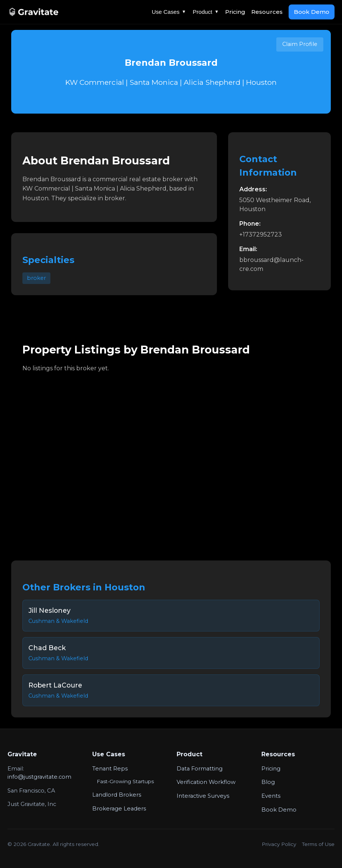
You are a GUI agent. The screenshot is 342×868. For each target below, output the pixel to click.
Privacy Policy (279, 844)
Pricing (235, 12)
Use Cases (169, 12)
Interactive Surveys (203, 796)
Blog (268, 782)
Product (206, 12)
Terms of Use (318, 844)
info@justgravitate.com (39, 777)
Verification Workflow (206, 782)
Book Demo (312, 12)
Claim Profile (300, 44)
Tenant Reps (110, 769)
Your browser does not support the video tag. (171, 461)
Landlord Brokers (117, 795)
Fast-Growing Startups (125, 781)
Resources (267, 12)
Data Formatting (200, 769)
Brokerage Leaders (119, 809)
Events (271, 796)
